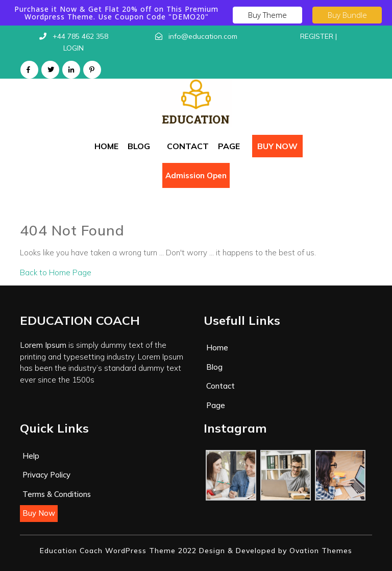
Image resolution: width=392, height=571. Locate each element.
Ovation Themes (320, 551)
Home (106, 146)
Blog (139, 146)
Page (229, 146)
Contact (188, 146)
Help (31, 456)
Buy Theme (267, 15)
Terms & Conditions (57, 494)
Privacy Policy (46, 475)
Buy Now (277, 146)
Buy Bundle (347, 15)
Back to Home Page (56, 272)
